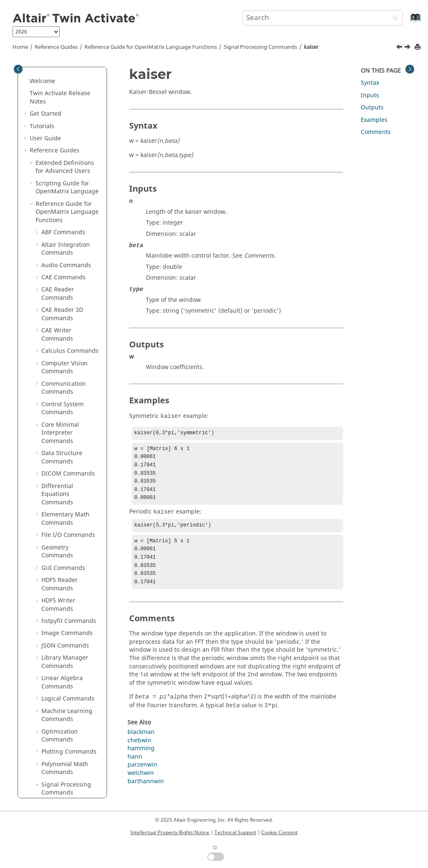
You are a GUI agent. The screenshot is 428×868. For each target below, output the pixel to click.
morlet (56, 244)
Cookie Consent (279, 833)
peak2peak (62, 269)
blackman (141, 745)
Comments (376, 132)
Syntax (370, 83)
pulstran (59, 293)
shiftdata (60, 404)
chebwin (139, 753)
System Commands (68, 665)
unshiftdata (64, 538)
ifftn (53, 109)
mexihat (59, 207)
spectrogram (65, 465)
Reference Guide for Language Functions (151, 47)
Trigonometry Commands (60, 706)
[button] (44, 72)
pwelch (57, 305)
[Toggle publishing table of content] (18, 69)
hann (135, 769)
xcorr (54, 588)
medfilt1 (59, 195)
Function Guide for (62, 780)
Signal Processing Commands (260, 47)
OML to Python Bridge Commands (68, 727)
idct (52, 72)
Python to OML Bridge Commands (68, 747)
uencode (59, 526)
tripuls (56, 502)
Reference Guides (56, 47)
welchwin (60, 575)
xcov (53, 600)
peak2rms (61, 281)
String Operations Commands (66, 649)
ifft (51, 85)
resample (60, 330)
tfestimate (61, 490)
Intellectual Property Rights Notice (170, 833)
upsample (61, 563)
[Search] (393, 19)
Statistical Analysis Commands (67, 629)
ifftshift (57, 121)
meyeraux (61, 219)
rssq (53, 342)
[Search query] (323, 18)
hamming (141, 761)
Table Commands (66, 677)
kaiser (311, 47)
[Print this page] (418, 47)
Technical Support (235, 833)
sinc (53, 440)
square (57, 428)
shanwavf (61, 391)
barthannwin (146, 794)
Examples (374, 120)
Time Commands (65, 690)
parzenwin (62, 256)
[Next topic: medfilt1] (408, 48)
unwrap (58, 551)
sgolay (56, 367)
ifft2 (53, 97)
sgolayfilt (60, 379)
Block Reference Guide (67, 763)
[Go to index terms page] (406, 22)
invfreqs (59, 146)
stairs (55, 477)
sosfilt (56, 416)
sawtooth (60, 354)
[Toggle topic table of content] (410, 69)
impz (54, 133)
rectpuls (59, 318)
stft (52, 452)
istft (53, 171)
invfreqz (59, 158)
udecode (59, 514)
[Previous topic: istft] (400, 48)
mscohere (61, 232)
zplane (57, 612)
